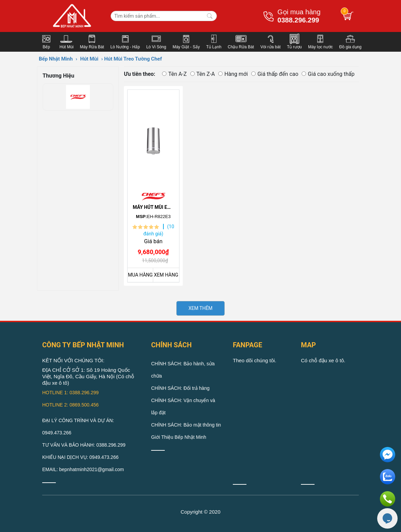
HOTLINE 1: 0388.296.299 (70, 393)
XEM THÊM (201, 308)
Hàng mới (233, 74)
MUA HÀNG (140, 275)
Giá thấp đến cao (275, 74)
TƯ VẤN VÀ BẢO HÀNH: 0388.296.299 (84, 445)
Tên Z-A (203, 74)
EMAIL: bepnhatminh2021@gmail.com (83, 469)
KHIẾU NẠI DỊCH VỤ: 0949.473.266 (80, 457)
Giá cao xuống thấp (328, 74)
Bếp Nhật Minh (56, 59)
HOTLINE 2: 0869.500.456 (70, 405)
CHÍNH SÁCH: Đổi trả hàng (180, 388)
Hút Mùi (89, 59)
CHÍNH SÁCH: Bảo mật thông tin (186, 425)
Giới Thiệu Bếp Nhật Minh (179, 437)
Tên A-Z (174, 74)
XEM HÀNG (166, 275)
